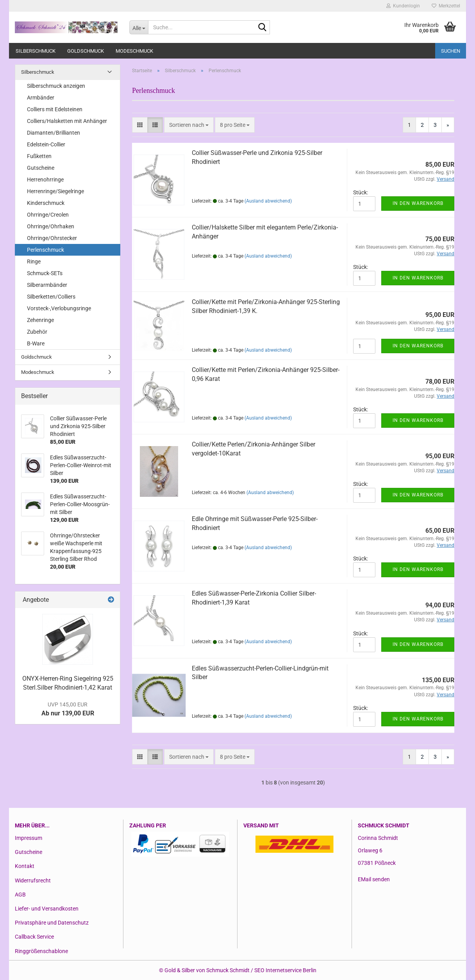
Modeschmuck (134, 51)
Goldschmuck (86, 51)
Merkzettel (446, 6)
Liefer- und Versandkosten (47, 909)
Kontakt (25, 866)
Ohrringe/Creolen (48, 215)
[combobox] (189, 125)
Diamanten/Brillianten (54, 133)
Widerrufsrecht (33, 880)
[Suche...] (139, 27)
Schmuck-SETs (45, 273)
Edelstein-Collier (46, 144)
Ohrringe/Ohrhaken (51, 226)
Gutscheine (41, 168)
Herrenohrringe (45, 180)
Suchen (451, 51)
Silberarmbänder (47, 285)
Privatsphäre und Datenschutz (52, 923)
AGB (20, 895)
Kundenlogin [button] (403, 6)
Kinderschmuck (46, 203)
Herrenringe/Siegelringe (55, 191)
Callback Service (34, 937)
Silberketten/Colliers (51, 297)
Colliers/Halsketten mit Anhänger (67, 121)
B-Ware (36, 343)
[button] (140, 125)
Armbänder (41, 98)
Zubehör (37, 332)
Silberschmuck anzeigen (56, 86)
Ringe (34, 261)
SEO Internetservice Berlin (285, 970)
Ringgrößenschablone (41, 951)
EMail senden (374, 879)
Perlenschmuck (46, 250)
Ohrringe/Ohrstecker (52, 238)
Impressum (29, 838)
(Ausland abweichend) (268, 201)
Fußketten (39, 156)
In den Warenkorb (418, 203)
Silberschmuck (36, 51)
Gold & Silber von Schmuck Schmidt (207, 970)
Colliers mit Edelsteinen (55, 109)
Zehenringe (40, 320)
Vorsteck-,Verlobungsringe (59, 308)
